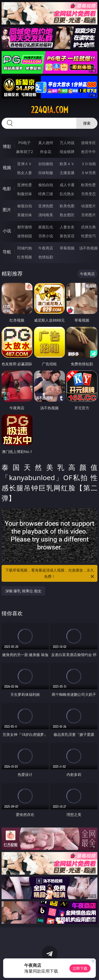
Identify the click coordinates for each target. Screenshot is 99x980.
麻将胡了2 (25, 152)
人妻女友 (67, 227)
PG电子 (24, 143)
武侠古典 (88, 227)
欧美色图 (67, 206)
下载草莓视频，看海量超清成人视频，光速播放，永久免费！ (50, 574)
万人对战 (67, 143)
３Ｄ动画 (88, 164)
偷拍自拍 (46, 185)
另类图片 (88, 215)
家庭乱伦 (46, 227)
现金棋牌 (67, 152)
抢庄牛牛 (88, 152)
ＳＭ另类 (88, 173)
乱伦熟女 (67, 194)
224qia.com (50, 110)
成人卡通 (67, 185)
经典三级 (46, 194)
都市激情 (25, 227)
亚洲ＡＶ (25, 164)
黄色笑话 (67, 236)
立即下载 (80, 968)
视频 (7, 168)
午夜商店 (46, 248)
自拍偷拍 (46, 164)
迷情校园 (25, 236)
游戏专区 (88, 143)
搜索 (87, 123)
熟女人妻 (25, 173)
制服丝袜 (25, 194)
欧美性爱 (88, 185)
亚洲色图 (46, 206)
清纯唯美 (46, 215)
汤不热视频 (88, 248)
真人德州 (46, 143)
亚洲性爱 (25, 185)
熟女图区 (67, 215)
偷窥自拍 (25, 206)
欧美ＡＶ (67, 164)
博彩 (7, 146)
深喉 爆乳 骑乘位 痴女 (23, 591)
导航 (7, 252)
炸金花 (46, 152)
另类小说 (46, 236)
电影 (7, 189)
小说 (7, 231)
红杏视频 (25, 257)
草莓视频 (67, 248)
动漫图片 (88, 206)
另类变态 (88, 194)
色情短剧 (46, 257)
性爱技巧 (88, 236)
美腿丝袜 (25, 215)
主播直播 (67, 173)
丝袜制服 (46, 173)
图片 (7, 210)
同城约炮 (25, 248)
